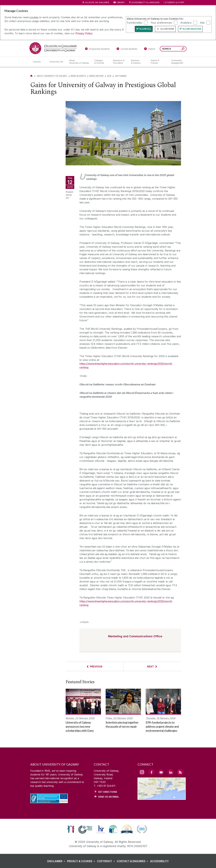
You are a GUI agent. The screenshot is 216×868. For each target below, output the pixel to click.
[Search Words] (173, 49)
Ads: (202, 22)
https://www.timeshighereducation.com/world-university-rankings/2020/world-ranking (126, 366)
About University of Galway (52, 76)
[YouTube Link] (161, 772)
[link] (71, 829)
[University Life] (57, 62)
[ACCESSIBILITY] (159, 861)
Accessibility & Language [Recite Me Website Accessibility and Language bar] (144, 3)
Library (121, 2)
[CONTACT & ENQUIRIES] (133, 861)
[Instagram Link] (142, 772)
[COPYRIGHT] (107, 861)
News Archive (96, 76)
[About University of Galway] (79, 62)
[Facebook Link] (151, 772)
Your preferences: (161, 22)
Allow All (145, 29)
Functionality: (135, 22)
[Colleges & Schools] (101, 62)
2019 (109, 76)
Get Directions (108, 792)
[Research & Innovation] (120, 62)
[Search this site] (183, 49)
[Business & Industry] (138, 62)
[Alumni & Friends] (158, 62)
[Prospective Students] (97, 49)
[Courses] (39, 62)
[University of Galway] (53, 48)
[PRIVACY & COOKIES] (82, 861)
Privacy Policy (84, 33)
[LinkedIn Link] (171, 772)
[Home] (31, 76)
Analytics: (186, 22)
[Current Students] (127, 49)
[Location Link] (162, 798)
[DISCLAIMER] (57, 861)
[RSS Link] (180, 772)
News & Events (78, 76)
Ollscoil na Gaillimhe (97, 2)
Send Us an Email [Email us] (109, 797)
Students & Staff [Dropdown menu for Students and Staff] (175, 2)
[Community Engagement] (177, 62)
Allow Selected (192, 29)
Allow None (167, 29)
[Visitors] (150, 49)
